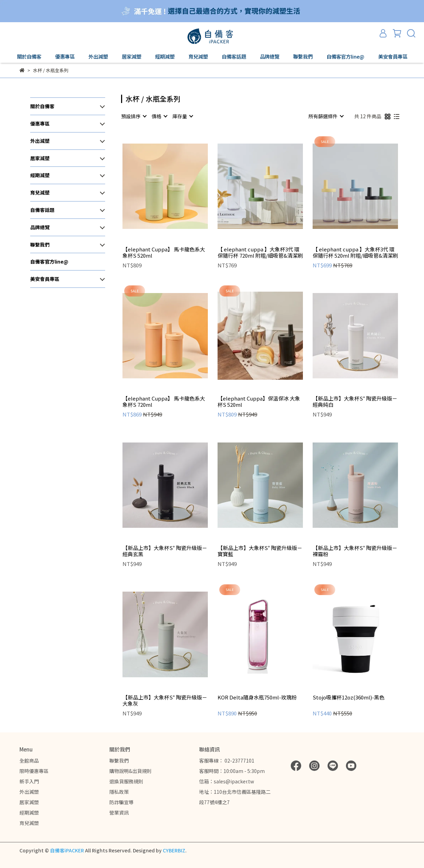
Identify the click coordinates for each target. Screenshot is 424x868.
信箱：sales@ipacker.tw (227, 781)
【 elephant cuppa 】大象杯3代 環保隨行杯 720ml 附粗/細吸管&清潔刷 (260, 252)
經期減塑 (29, 813)
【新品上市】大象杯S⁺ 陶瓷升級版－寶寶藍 (260, 551)
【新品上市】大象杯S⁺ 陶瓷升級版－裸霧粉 (355, 551)
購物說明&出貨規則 (130, 771)
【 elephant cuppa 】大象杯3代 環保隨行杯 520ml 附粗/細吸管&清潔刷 (355, 252)
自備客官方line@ (345, 57)
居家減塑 (29, 802)
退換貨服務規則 (126, 781)
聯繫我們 (119, 760)
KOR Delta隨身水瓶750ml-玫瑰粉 (257, 698)
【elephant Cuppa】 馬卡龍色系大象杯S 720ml (164, 402)
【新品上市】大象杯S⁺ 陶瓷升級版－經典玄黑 (165, 551)
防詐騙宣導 (121, 802)
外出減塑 (29, 792)
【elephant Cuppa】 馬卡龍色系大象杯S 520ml (164, 252)
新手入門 (29, 781)
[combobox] (134, 116)
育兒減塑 (29, 823)
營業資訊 (119, 813)
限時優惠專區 (34, 771)
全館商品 (29, 760)
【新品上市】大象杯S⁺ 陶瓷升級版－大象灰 (165, 701)
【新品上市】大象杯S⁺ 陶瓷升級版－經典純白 (355, 402)
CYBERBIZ (174, 850)
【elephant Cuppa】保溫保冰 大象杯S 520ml (259, 402)
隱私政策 (119, 792)
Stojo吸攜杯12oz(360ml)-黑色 (349, 698)
